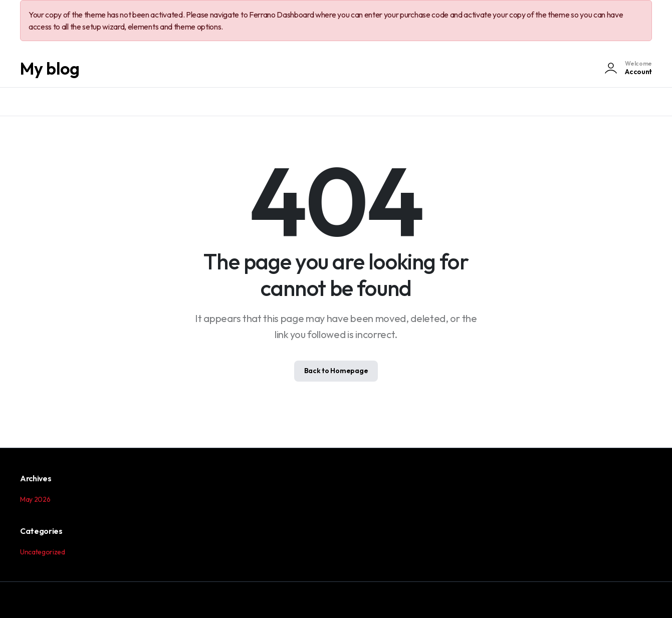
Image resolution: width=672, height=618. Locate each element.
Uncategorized (43, 552)
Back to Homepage (336, 371)
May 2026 (35, 499)
